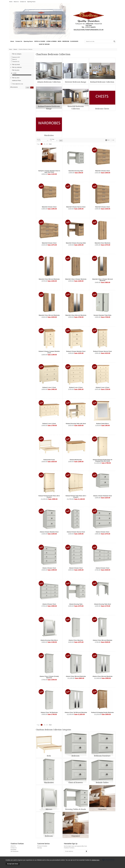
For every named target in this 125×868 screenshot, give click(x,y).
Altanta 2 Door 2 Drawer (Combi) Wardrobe (49, 677)
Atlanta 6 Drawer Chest (102, 568)
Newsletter (13, 850)
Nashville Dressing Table (76, 171)
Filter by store (16, 78)
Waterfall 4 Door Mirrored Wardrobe (76, 315)
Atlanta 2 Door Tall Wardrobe (49, 712)
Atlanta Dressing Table (76, 604)
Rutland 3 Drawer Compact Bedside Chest (49, 352)
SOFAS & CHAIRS (40, 41)
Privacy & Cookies (42, 846)
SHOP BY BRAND (44, 44)
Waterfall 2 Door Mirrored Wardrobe (49, 279)
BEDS (60, 41)
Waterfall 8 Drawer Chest (49, 243)
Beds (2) (14, 59)
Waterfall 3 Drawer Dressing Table (76, 243)
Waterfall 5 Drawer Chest (103, 207)
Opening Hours (31, 2)
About (12, 41)
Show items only (17, 84)
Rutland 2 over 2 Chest (49, 387)
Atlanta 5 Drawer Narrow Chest (76, 532)
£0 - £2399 (14, 73)
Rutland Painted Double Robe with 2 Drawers (49, 496)
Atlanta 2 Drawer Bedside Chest (102, 496)
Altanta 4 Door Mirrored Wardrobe (102, 676)
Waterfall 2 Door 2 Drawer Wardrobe (76, 279)
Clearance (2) (15, 61)
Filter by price (16, 70)
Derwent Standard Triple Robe (102, 315)
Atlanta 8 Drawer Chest (49, 604)
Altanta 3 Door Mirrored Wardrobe (76, 676)
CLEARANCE (74, 41)
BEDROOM (66, 41)
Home (11, 2)
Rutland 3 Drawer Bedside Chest (76, 351)
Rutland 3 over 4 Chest (49, 424)
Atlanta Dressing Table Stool (102, 604)
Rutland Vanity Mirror (102, 424)
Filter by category (17, 54)
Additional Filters (16, 81)
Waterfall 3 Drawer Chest (49, 207)
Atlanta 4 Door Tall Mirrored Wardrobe (76, 712)
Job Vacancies (15, 851)
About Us (16, 2)
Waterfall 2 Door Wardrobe (102, 243)
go (32, 88)
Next (50, 144)
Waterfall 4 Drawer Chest (103, 171)
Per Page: (54, 140)
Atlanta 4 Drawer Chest (49, 568)
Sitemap (39, 848)
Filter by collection (17, 67)
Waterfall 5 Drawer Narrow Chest (76, 207)
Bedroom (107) (15, 57)
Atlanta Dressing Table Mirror (49, 640)
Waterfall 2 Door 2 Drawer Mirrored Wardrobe (102, 280)
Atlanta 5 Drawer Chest (76, 568)
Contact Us (23, 2)
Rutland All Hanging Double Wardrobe (103, 712)
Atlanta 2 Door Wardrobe (76, 640)
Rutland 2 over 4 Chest (103, 387)
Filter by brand (16, 64)
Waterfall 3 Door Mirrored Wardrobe (49, 315)
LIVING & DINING (52, 41)
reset (28, 88)
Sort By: (43, 140)
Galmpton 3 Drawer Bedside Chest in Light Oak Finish (49, 171)
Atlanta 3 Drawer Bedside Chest (49, 532)
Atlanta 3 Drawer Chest (102, 532)
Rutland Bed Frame (49, 460)
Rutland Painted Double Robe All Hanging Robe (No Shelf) (102, 460)
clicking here (96, 860)
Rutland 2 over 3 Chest (76, 387)
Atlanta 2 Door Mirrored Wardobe (103, 640)
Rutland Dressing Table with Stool (76, 424)
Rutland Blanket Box (76, 460)
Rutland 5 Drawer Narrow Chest (102, 351)
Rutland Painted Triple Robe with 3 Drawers (76, 496)
